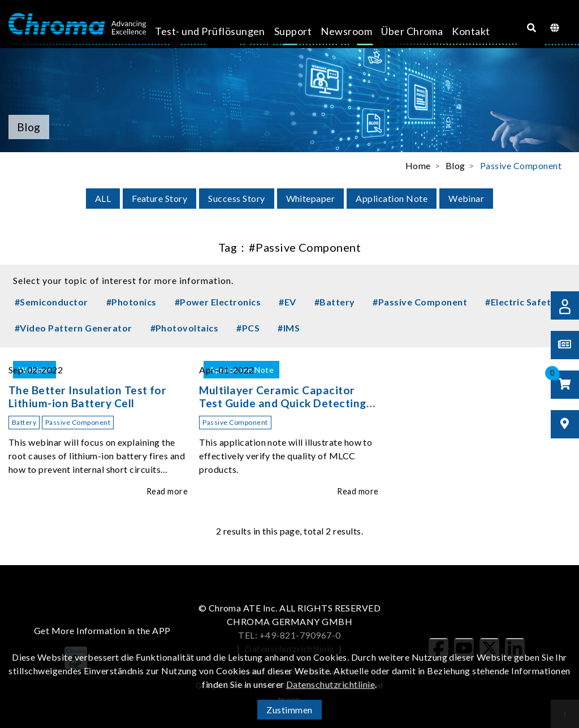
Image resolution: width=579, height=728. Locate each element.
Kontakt (437, 31)
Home (418, 165)
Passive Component (521, 165)
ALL (103, 198)
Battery (24, 422)
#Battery (335, 302)
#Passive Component (420, 302)
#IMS (289, 328)
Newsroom (330, 31)
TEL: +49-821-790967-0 (289, 635)
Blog (455, 165)
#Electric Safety (521, 302)
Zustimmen (289, 710)
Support (276, 31)
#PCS (248, 328)
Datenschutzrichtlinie (330, 684)
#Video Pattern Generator (74, 328)
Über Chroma (383, 39)
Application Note (392, 198)
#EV (287, 302)
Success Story (236, 198)
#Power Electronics (218, 302)
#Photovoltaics (185, 328)
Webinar (466, 198)
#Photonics (131, 302)
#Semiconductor (51, 302)
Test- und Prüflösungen (200, 39)
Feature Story (159, 198)
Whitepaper (311, 198)
